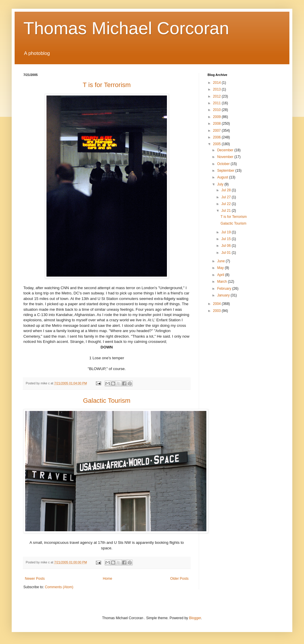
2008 (217, 124)
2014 (217, 83)
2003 (217, 311)
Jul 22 (226, 204)
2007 (217, 131)
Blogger (195, 618)
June (221, 261)
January (224, 295)
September (226, 171)
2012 (217, 96)
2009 (217, 117)
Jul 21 (226, 211)
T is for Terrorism (234, 217)
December (226, 150)
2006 (217, 137)
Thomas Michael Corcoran (126, 28)
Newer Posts (35, 579)
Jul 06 (226, 246)
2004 (217, 304)
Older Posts (179, 579)
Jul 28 (226, 190)
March (223, 282)
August (223, 177)
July (221, 184)
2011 (217, 103)
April (221, 275)
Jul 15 (226, 239)
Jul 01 (226, 253)
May (221, 268)
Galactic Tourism (233, 223)
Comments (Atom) (59, 587)
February (225, 289)
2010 (217, 110)
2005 (217, 144)
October (224, 164)
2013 (217, 89)
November (226, 157)
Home (108, 579)
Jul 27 (226, 197)
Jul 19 (226, 232)
